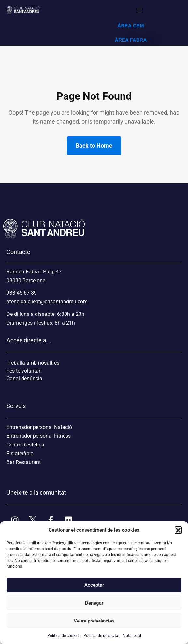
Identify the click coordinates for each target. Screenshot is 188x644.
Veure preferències (94, 621)
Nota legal (132, 636)
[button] (178, 530)
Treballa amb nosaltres (33, 363)
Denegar (94, 603)
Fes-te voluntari (24, 371)
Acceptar (94, 585)
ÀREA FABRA (131, 40)
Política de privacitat (101, 636)
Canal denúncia (24, 379)
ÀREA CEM (131, 26)
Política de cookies (64, 636)
